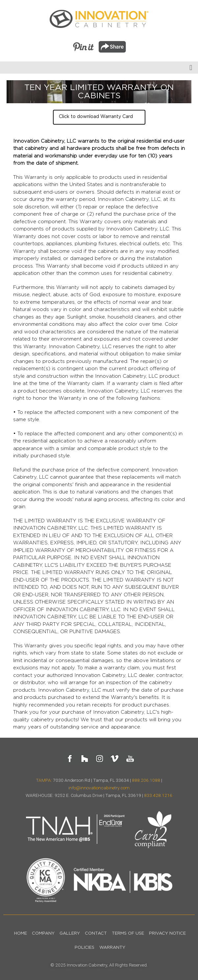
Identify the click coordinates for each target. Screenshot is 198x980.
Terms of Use (128, 933)
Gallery (70, 933)
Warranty (112, 948)
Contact (96, 933)
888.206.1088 (146, 780)
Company (43, 933)
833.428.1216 (158, 795)
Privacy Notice (167, 933)
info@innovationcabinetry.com (99, 788)
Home (21, 933)
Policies (85, 948)
